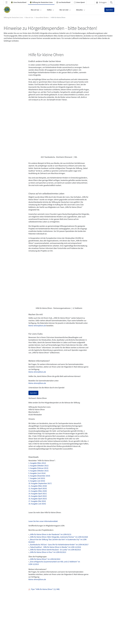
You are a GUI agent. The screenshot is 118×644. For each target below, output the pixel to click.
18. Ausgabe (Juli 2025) (37, 504)
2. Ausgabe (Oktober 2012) (38, 466)
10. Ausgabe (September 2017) (40, 483)
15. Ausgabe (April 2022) (38, 496)
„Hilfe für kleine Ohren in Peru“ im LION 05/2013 (48, 552)
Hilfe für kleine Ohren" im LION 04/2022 (45, 559)
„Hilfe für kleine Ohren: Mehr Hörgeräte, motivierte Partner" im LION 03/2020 (59, 537)
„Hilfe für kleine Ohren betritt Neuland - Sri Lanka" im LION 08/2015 (55, 550)
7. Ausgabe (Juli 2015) (37, 478)
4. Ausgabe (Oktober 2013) (38, 471)
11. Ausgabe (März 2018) (38, 486)
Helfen (49, 10)
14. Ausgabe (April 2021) (38, 494)
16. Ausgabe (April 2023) (38, 499)
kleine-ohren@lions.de (37, 326)
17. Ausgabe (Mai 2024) (37, 501)
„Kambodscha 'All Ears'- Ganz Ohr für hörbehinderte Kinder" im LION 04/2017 (59, 545)
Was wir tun (35, 10)
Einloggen (101, 2)
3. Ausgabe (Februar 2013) (38, 468)
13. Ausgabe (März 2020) (38, 491)
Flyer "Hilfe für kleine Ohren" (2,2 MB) (44, 589)
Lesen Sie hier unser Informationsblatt (43, 521)
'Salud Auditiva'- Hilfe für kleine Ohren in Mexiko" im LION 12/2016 (55, 547)
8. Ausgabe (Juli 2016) (37, 481)
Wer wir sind (64, 10)
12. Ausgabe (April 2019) (38, 489)
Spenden (109, 10)
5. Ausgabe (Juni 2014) (37, 473)
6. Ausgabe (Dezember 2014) (39, 476)
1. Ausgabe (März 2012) (37, 463)
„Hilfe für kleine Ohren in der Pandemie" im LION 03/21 (50, 534)
